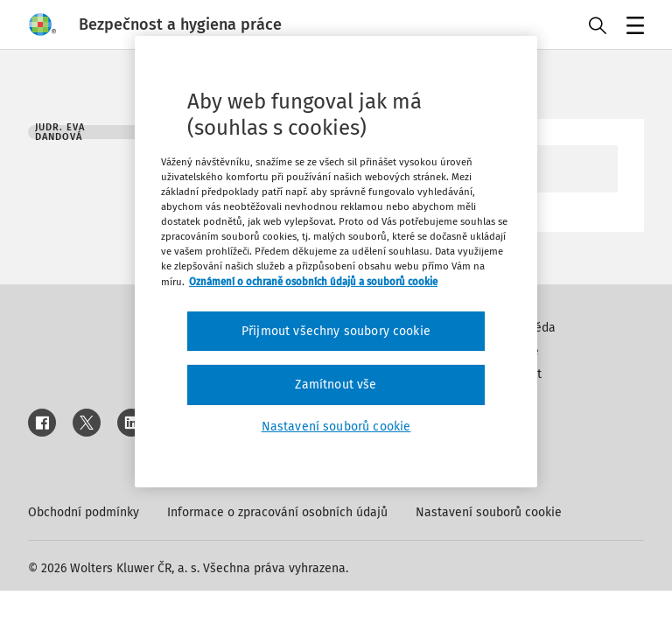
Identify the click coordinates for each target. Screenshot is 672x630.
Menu (632, 27)
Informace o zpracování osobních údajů (277, 512)
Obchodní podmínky (84, 512)
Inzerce (519, 351)
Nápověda (527, 328)
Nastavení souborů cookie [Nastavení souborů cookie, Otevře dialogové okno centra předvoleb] (336, 427)
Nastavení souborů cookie (489, 512)
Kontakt (520, 374)
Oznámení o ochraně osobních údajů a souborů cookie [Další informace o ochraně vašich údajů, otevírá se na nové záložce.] (313, 281)
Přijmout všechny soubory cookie (336, 331)
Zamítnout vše (336, 385)
